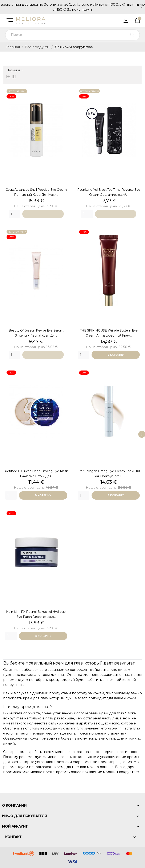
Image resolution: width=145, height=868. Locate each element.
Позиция (15, 70)
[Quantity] (14, 214)
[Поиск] (72, 35)
